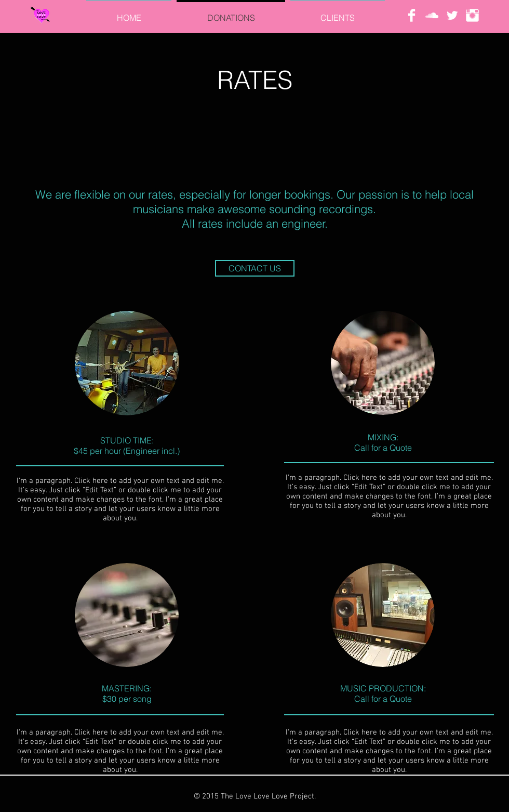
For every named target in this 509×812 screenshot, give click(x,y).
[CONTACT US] (255, 268)
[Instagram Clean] (472, 15)
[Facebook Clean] (412, 15)
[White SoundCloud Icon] (432, 15)
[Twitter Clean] (452, 15)
